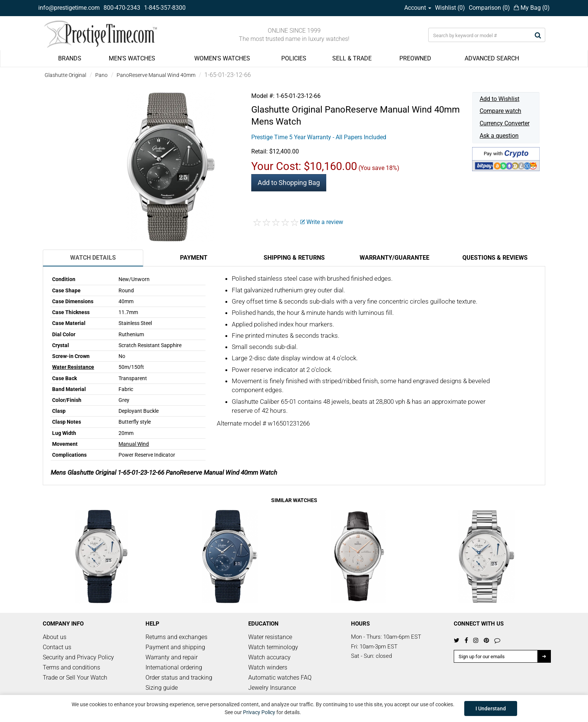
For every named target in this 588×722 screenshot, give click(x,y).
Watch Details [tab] (93, 258)
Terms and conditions (71, 667)
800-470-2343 (122, 8)
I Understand (491, 708)
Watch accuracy (269, 657)
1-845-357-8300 (165, 8)
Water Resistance (73, 367)
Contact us (57, 647)
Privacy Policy (259, 712)
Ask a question (499, 136)
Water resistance (270, 637)
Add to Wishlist (499, 99)
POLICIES (294, 58)
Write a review (322, 222)
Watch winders (268, 667)
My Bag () (532, 8)
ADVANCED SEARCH (492, 58)
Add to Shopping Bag (289, 183)
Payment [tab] (194, 258)
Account (418, 8)
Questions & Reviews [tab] (495, 258)
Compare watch (500, 111)
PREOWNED (415, 58)
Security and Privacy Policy (78, 657)
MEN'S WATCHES (132, 58)
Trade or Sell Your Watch (75, 678)
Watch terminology (273, 647)
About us (55, 637)
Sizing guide (162, 688)
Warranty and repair (172, 657)
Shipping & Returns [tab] (294, 258)
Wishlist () (450, 8)
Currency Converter (505, 123)
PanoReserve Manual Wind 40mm (156, 75)
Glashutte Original (65, 75)
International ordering (174, 667)
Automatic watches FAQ (280, 678)
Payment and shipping (175, 647)
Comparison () (489, 8)
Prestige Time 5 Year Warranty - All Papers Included (319, 137)
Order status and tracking (179, 678)
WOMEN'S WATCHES (222, 58)
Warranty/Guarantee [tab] (394, 258)
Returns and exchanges (176, 637)
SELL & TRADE (352, 58)
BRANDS (70, 58)
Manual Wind (134, 444)
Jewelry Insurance (272, 688)
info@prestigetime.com (69, 8)
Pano (101, 75)
